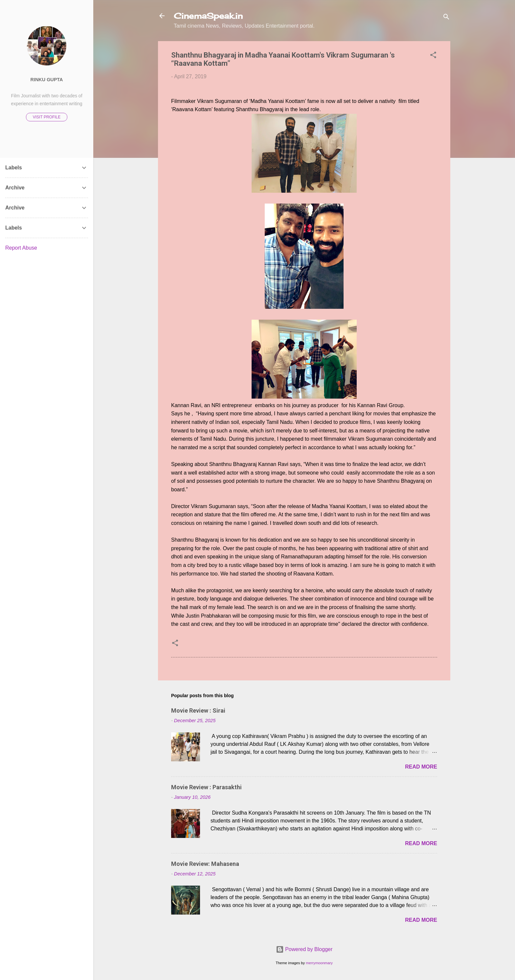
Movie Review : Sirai (198, 710)
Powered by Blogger (304, 949)
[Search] (446, 18)
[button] (433, 56)
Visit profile (47, 117)
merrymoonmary (319, 963)
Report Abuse (21, 248)
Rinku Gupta (47, 80)
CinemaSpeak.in (208, 16)
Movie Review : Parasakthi (206, 787)
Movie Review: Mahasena (205, 864)
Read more (421, 767)
